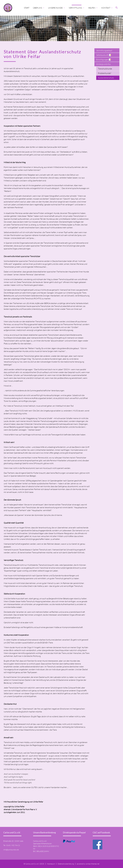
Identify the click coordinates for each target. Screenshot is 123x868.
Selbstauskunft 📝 (104, 55)
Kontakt (107, 8)
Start (27, 8)
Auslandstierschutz (106, 78)
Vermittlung (77, 8)
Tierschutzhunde (105, 69)
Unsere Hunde (57, 8)
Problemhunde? (105, 73)
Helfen (93, 8)
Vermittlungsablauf (104, 50)
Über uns (39, 8)
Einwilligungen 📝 (104, 60)
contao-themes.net (92, 864)
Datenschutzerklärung (66, 864)
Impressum (51, 864)
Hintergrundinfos (103, 64)
